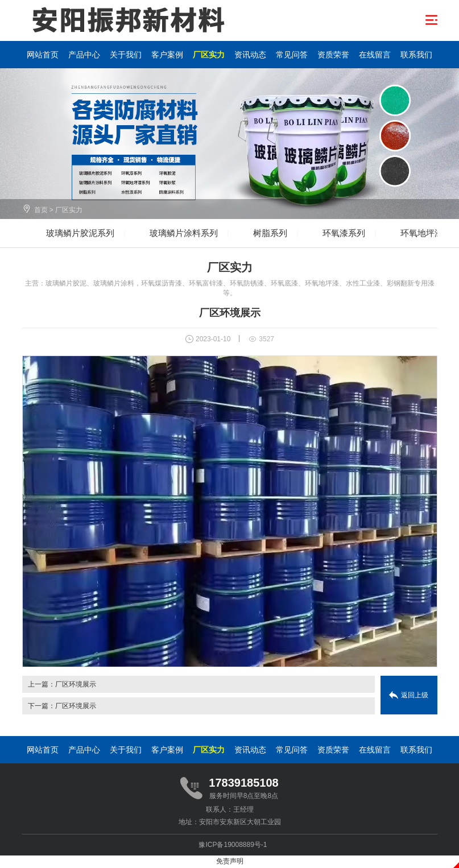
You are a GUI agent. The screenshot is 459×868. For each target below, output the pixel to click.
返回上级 (415, 695)
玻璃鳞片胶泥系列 (80, 233)
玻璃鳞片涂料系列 (184, 233)
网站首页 (43, 55)
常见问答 (292, 55)
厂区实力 (209, 55)
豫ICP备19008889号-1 (233, 845)
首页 (41, 210)
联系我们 (416, 55)
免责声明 (230, 861)
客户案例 (167, 55)
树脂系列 (270, 233)
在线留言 (375, 55)
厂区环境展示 (76, 684)
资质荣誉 (333, 55)
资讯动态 (250, 55)
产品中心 (84, 55)
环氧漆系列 (344, 233)
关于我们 (126, 55)
